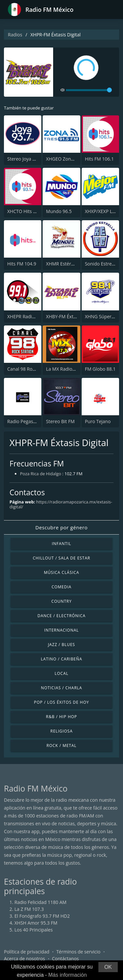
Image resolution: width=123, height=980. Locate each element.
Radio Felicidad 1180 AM (41, 902)
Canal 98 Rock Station (30, 369)
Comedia (61, 587)
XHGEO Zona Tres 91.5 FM (74, 159)
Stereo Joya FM (23, 159)
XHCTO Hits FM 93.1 (29, 211)
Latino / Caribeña (61, 659)
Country (61, 601)
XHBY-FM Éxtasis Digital (71, 316)
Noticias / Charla (62, 688)
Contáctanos (66, 959)
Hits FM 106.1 (99, 159)
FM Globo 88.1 (100, 369)
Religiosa (62, 731)
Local (62, 673)
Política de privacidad (27, 952)
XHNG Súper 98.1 (103, 316)
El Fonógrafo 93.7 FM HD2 (42, 916)
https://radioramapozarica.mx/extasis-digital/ (61, 504)
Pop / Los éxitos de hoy (62, 702)
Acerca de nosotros (24, 959)
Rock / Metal (62, 745)
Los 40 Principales (34, 930)
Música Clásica (62, 572)
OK (108, 967)
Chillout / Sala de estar (61, 558)
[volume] (89, 90)
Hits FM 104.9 (22, 264)
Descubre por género (61, 527)
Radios (15, 35)
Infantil (61, 544)
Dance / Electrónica (61, 616)
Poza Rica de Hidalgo (41, 474)
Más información (67, 975)
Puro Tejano (98, 421)
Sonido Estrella (101, 264)
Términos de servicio (79, 952)
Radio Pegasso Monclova (34, 421)
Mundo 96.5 (59, 211)
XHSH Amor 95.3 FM (36, 923)
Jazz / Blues (61, 645)
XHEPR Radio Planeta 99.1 (35, 316)
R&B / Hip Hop (61, 717)
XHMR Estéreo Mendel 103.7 (76, 264)
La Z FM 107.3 (29, 909)
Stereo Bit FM (60, 421)
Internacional (61, 630)
